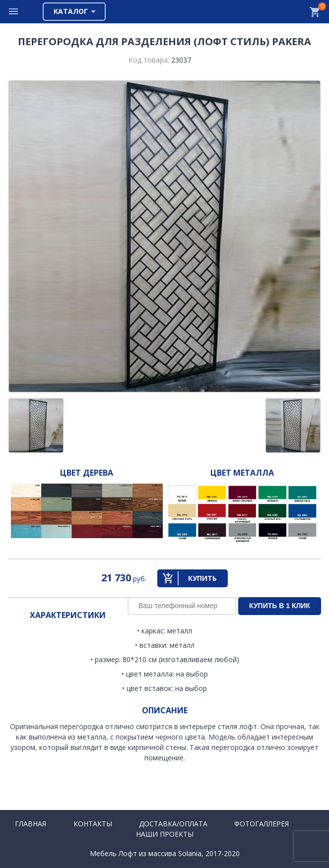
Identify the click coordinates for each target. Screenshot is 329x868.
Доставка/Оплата (173, 824)
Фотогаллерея (262, 824)
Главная (31, 824)
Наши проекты (165, 834)
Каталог (71, 11)
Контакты (93, 824)
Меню (14, 12)
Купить (202, 578)
